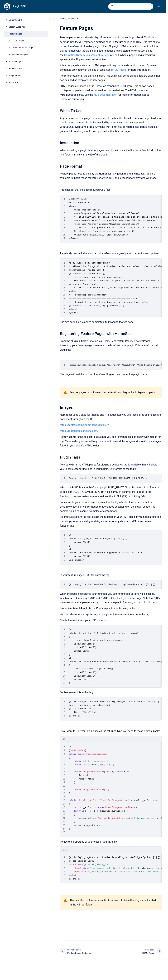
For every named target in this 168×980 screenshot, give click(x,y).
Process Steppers (20, 55)
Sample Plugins (16, 62)
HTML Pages (18, 41)
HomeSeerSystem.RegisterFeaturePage (87, 55)
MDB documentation (105, 95)
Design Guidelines (17, 27)
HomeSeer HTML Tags (22, 48)
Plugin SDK (19, 6)
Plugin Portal (15, 75)
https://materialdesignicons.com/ (79, 431)
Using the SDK (15, 20)
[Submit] (112, 6)
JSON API (13, 82)
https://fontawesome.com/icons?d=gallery (84, 425)
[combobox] (131, 6)
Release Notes (15, 68)
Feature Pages (15, 34)
